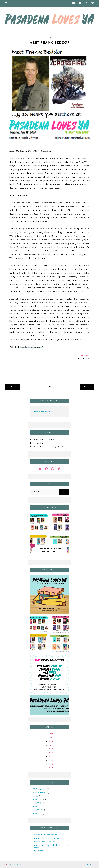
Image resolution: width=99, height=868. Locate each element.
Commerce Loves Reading (46, 835)
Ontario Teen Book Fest (44, 842)
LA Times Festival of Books (46, 838)
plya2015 (37, 800)
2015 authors (39, 789)
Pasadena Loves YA (42, 412)
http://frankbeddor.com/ (31, 347)
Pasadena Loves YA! (19, 865)
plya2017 (37, 807)
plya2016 (37, 803)
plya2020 (37, 810)
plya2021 (37, 814)
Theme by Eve (90, 865)
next (12, 387)
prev (87, 387)
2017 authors (39, 793)
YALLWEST (38, 851)
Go (64, 492)
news (35, 796)
